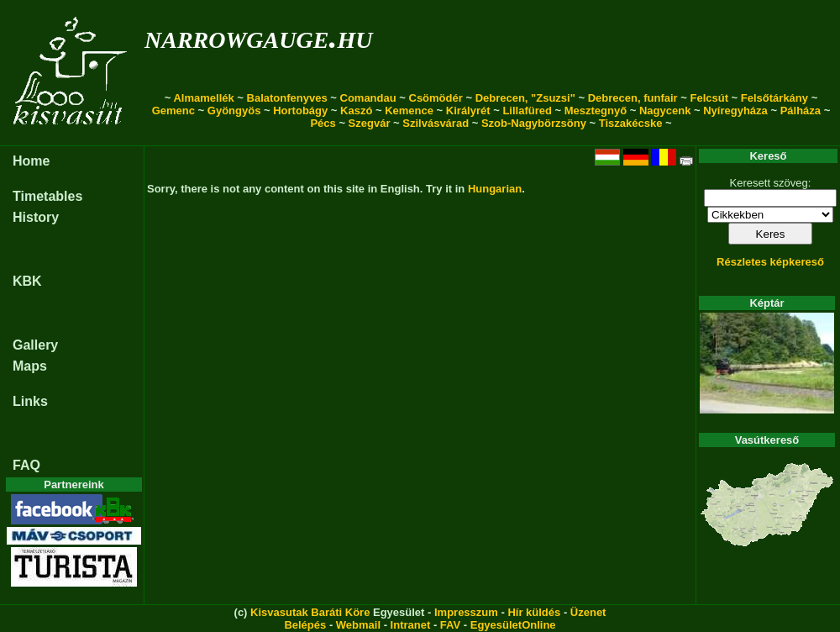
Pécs (323, 123)
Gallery (35, 345)
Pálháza (801, 111)
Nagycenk (665, 111)
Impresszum (466, 612)
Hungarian (495, 189)
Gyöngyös (234, 111)
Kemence (409, 111)
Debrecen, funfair (633, 98)
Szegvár (370, 123)
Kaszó (356, 111)
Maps (30, 366)
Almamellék (203, 98)
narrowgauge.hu (258, 37)
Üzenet (588, 612)
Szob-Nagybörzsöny (534, 123)
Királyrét (468, 111)
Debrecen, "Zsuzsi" (525, 98)
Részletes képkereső (770, 262)
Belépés (305, 625)
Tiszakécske (631, 123)
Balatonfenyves (287, 98)
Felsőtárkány (774, 98)
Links (30, 401)
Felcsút (709, 98)
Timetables (47, 196)
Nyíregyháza (735, 111)
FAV (450, 625)
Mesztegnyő (596, 111)
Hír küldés (534, 612)
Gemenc (173, 111)
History (36, 217)
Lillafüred (527, 111)
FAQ (26, 465)
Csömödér (436, 98)
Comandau (368, 98)
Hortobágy (300, 111)
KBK (27, 281)
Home (31, 161)
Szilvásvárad (436, 123)
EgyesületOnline (513, 625)
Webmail (358, 625)
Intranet (411, 625)
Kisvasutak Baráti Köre (310, 612)
